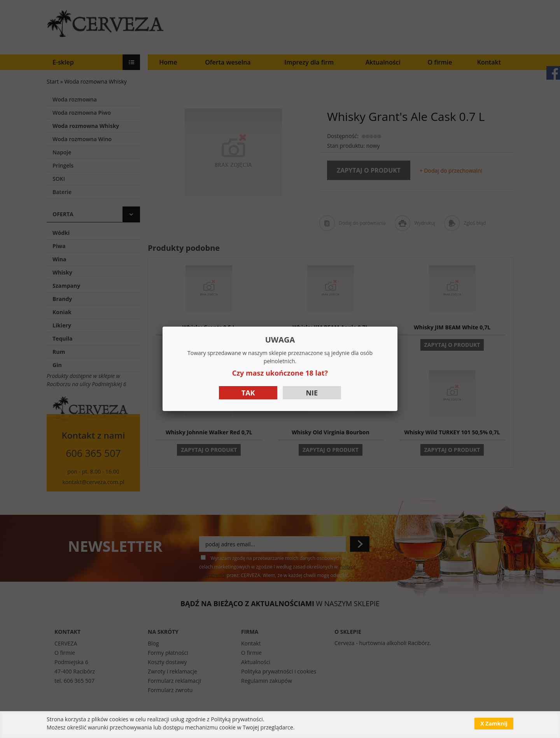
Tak (248, 393)
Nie (312, 393)
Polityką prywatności (237, 719)
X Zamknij (494, 723)
